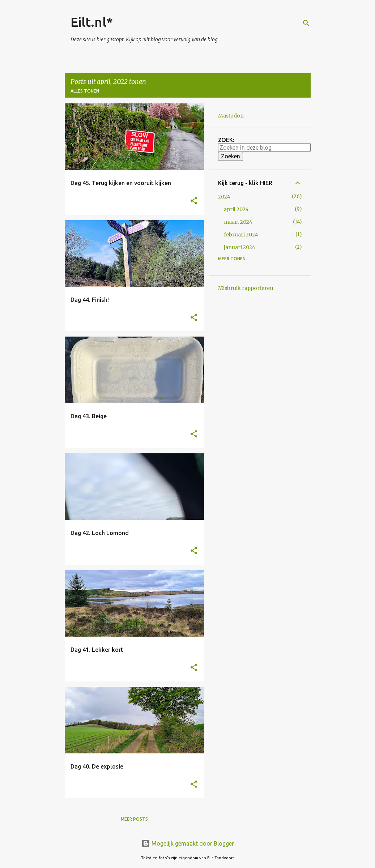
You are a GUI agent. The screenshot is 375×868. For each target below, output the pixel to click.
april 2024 (236, 209)
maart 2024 (238, 222)
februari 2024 (241, 235)
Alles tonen (85, 91)
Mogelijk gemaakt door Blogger (188, 843)
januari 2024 (240, 247)
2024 (224, 197)
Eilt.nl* (92, 22)
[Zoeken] (306, 23)
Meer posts (134, 819)
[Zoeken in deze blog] (264, 147)
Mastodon (231, 116)
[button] (194, 201)
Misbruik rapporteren (246, 288)
